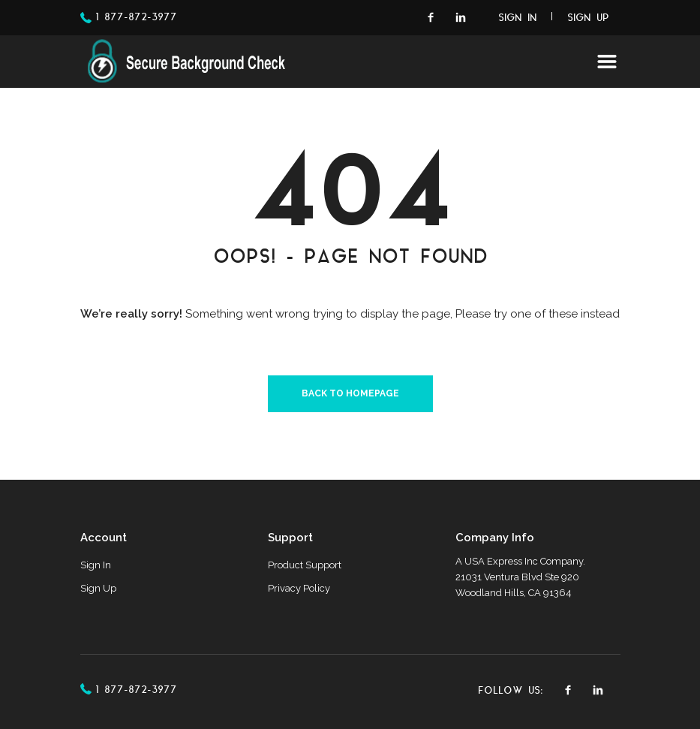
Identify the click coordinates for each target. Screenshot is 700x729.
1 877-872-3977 (136, 18)
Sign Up (588, 19)
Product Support (305, 565)
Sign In (518, 19)
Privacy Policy (299, 588)
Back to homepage (350, 393)
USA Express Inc (501, 561)
